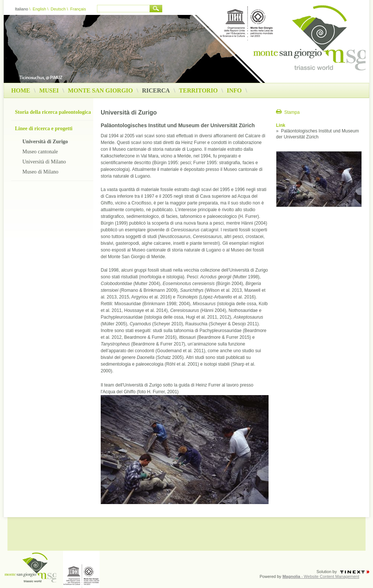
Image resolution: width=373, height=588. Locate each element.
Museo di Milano (40, 172)
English (40, 9)
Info (234, 91)
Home (21, 91)
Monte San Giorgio (100, 91)
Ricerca (159, 91)
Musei (49, 91)
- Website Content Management (321, 576)
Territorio (198, 91)
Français (78, 9)
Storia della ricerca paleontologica (53, 112)
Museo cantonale (40, 152)
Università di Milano (44, 162)
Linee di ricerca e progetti (44, 129)
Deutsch (58, 9)
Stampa (292, 112)
